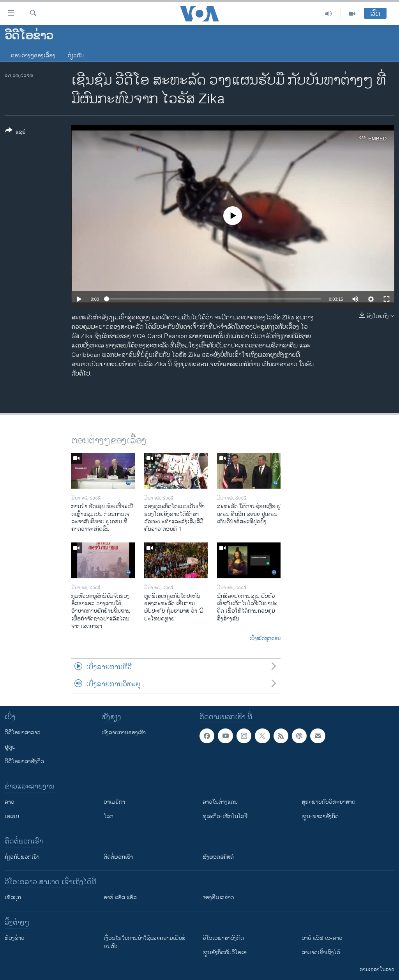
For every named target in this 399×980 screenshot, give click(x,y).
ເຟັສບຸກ (13, 898)
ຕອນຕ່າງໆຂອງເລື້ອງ (33, 56)
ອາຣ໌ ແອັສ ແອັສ (120, 898)
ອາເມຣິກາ (114, 802)
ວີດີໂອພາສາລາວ (23, 733)
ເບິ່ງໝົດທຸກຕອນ (265, 639)
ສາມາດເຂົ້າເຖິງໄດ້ (321, 953)
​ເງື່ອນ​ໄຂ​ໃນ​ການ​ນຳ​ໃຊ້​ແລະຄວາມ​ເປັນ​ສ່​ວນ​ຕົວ (145, 942)
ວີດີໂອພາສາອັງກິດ (24, 761)
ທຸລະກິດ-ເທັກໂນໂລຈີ (225, 816)
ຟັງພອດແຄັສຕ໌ (218, 857)
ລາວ (10, 802)
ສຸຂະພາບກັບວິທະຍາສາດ (328, 802)
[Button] (15, 133)
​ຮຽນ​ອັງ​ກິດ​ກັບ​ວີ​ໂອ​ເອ (225, 953)
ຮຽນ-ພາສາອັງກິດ (320, 816)
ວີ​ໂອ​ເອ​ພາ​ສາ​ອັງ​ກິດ (223, 938)
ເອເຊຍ (12, 816)
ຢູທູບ (10, 747)
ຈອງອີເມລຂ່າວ (218, 898)
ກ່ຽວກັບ (76, 56)
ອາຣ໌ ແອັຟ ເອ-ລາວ (322, 938)
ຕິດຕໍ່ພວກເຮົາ (118, 857)
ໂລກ (109, 816)
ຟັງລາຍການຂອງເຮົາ (124, 733)
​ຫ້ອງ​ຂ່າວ (15, 938)
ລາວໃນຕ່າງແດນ (220, 802)
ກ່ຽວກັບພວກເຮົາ (22, 857)
